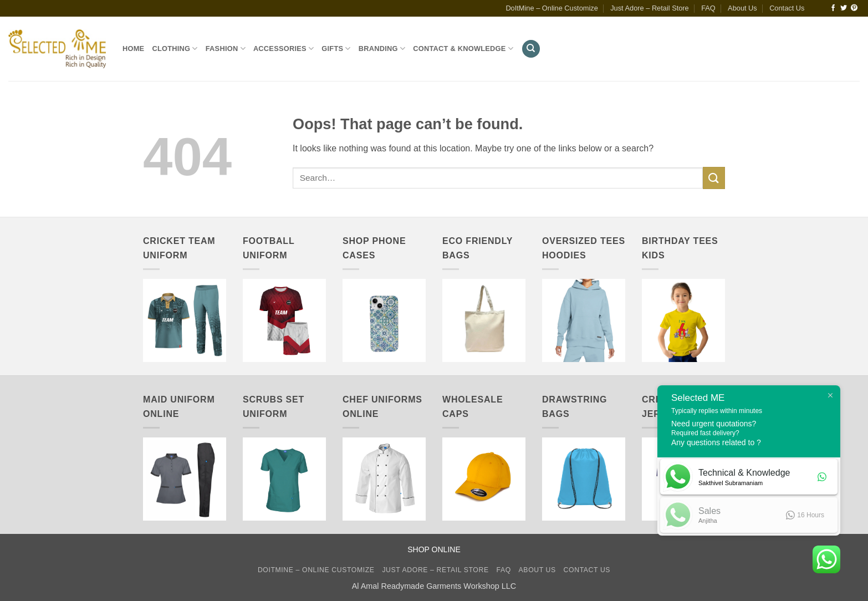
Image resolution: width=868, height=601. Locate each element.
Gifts (336, 49)
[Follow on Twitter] (844, 8)
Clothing (175, 49)
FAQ (708, 8)
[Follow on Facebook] (833, 8)
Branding (382, 49)
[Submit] (714, 178)
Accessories (284, 49)
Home (133, 49)
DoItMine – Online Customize (552, 8)
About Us (742, 8)
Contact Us (787, 8)
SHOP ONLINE (434, 549)
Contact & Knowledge (463, 49)
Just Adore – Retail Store (650, 8)
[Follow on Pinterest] (854, 8)
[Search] (531, 49)
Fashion (226, 49)
